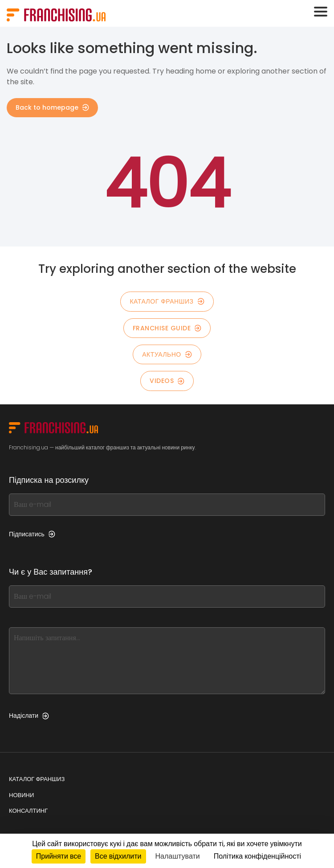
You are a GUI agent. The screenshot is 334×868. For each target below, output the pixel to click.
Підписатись (32, 534)
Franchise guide (167, 328)
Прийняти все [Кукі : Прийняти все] (59, 856)
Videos (167, 381)
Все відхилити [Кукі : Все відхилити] (118, 856)
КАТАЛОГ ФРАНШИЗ (167, 301)
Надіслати (29, 716)
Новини (21, 795)
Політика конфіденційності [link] (257, 856)
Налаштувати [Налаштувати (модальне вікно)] (178, 856)
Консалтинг (28, 811)
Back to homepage (52, 107)
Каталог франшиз (37, 779)
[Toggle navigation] (321, 12)
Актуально (167, 354)
